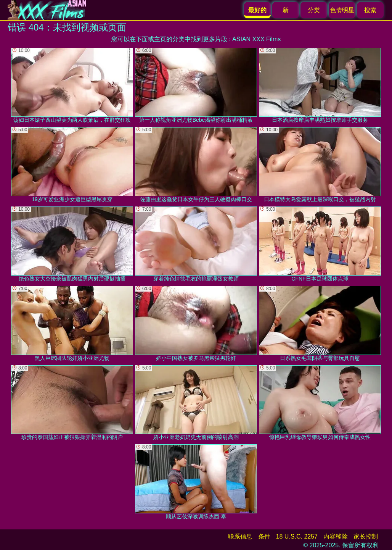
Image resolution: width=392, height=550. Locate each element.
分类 (314, 10)
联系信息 (240, 536)
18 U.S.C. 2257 (297, 536)
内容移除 (336, 536)
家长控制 (366, 536)
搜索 (370, 10)
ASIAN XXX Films (256, 39)
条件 (264, 536)
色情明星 (342, 10)
